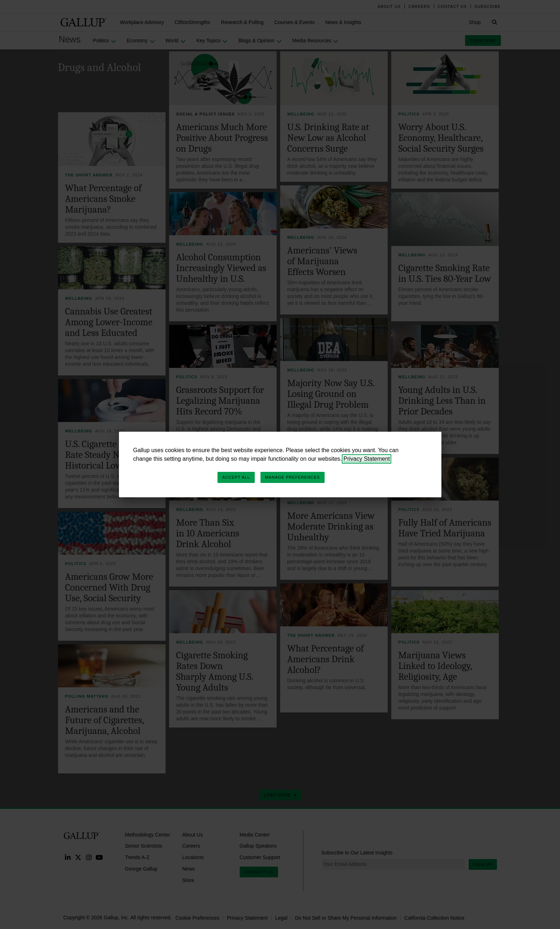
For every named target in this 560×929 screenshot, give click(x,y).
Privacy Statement (367, 459)
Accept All (236, 477)
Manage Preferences (293, 477)
